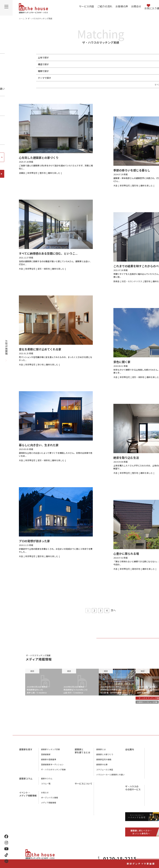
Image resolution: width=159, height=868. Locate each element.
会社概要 (151, 752)
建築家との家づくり (105, 757)
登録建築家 (46, 757)
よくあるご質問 (103, 811)
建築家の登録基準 (49, 762)
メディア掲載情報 (49, 805)
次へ (116, 610)
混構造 (108, 64)
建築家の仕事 (102, 767)
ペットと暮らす (64, 78)
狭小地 (70, 58)
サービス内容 (86, 6)
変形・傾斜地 (83, 58)
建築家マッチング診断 (153, 847)
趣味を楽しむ (82, 78)
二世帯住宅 (76, 71)
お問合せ (136, 6)
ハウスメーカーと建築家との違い (110, 777)
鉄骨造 (68, 64)
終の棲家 (145, 78)
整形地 (60, 58)
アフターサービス (104, 796)
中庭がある (114, 78)
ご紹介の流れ (105, 6)
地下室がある (98, 78)
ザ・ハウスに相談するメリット (109, 806)
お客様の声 (122, 6)
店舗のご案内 (153, 757)
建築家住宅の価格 (104, 762)
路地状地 (97, 58)
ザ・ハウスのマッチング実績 (53, 772)
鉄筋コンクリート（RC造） (88, 64)
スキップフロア (130, 78)
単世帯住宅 (62, 71)
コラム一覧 (46, 786)
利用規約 (151, 777)
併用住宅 (89, 71)
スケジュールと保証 (105, 772)
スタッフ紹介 (153, 762)
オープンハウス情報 (49, 800)
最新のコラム (47, 781)
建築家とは (101, 752)
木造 (59, 64)
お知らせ (45, 795)
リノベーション (130, 71)
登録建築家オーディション (52, 767)
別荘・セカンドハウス (108, 71)
